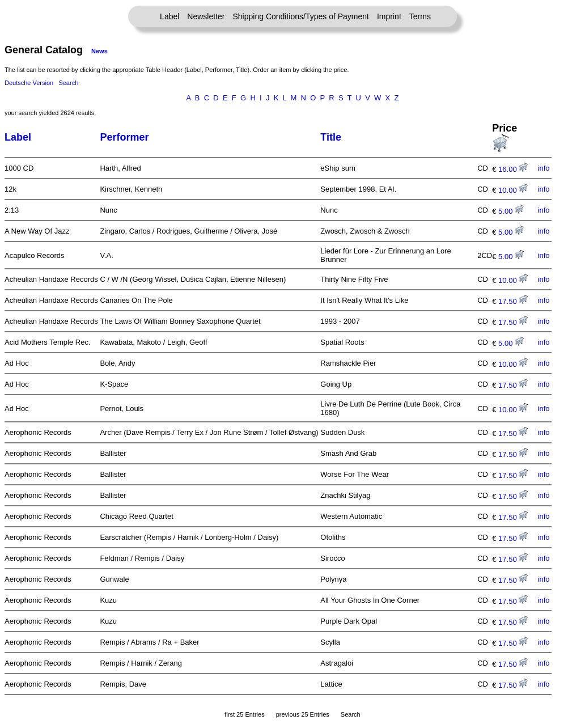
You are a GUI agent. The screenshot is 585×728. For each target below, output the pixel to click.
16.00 (513, 169)
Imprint (389, 16)
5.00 (511, 211)
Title (331, 137)
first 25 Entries (244, 714)
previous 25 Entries (303, 714)
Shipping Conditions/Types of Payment (301, 16)
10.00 (513, 190)
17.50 (513, 301)
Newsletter (206, 16)
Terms (420, 16)
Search (68, 83)
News (99, 51)
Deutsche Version (29, 83)
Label (169, 16)
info (544, 168)
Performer (124, 137)
